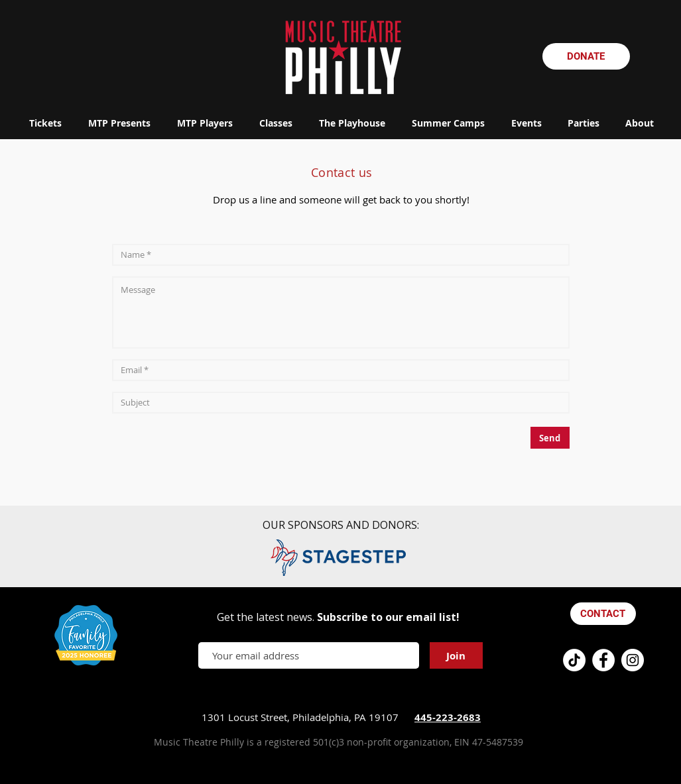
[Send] (550, 438)
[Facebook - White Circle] (603, 660)
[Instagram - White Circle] (633, 660)
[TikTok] (574, 660)
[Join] (456, 655)
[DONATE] (586, 56)
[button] (119, 123)
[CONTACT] (603, 614)
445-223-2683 (448, 717)
